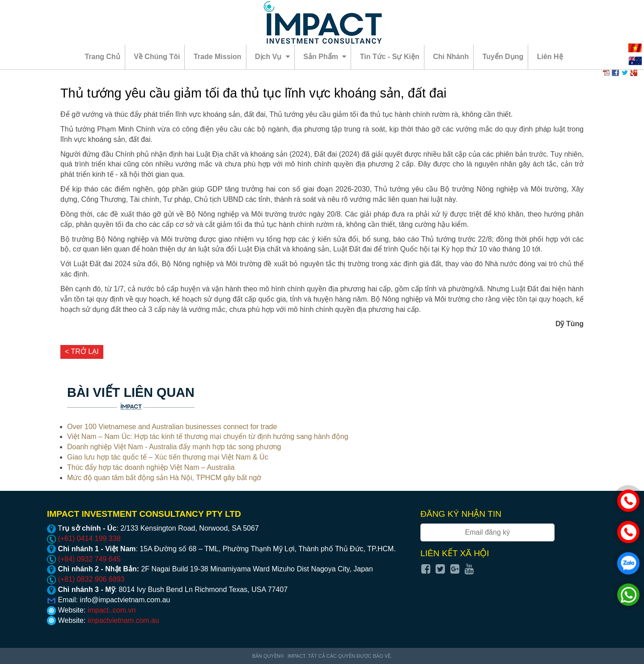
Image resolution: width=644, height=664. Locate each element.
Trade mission (218, 57)
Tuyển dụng (503, 57)
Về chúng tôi (157, 57)
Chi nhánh (451, 57)
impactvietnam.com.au (123, 620)
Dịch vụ (272, 57)
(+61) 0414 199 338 (84, 538)
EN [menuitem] (635, 61)
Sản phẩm (325, 57)
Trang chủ (102, 57)
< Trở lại (82, 351)
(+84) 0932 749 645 (84, 559)
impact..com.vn (112, 610)
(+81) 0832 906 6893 (86, 579)
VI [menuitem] (635, 48)
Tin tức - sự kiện (390, 57)
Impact (297, 656)
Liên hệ (550, 57)
